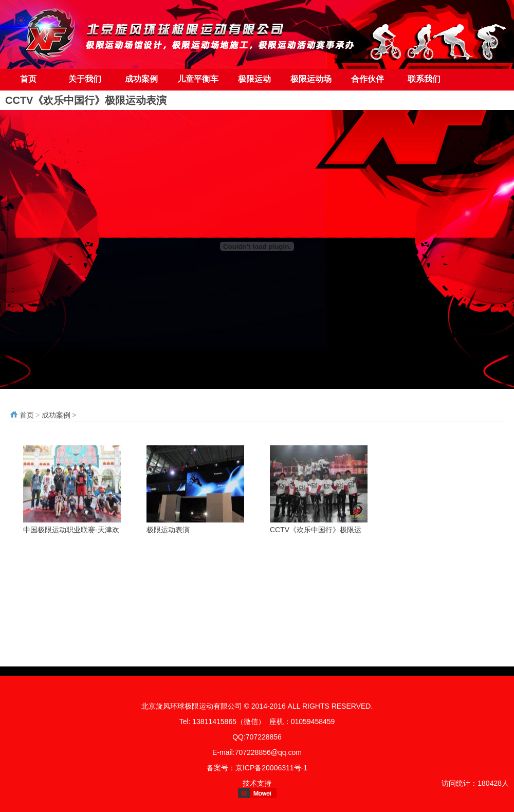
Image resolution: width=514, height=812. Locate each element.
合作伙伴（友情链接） (368, 83)
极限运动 (254, 79)
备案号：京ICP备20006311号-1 (257, 768)
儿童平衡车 (198, 79)
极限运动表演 (168, 530)
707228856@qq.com (268, 752)
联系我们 (424, 79)
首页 (28, 79)
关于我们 (85, 79)
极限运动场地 (311, 83)
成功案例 (141, 79)
